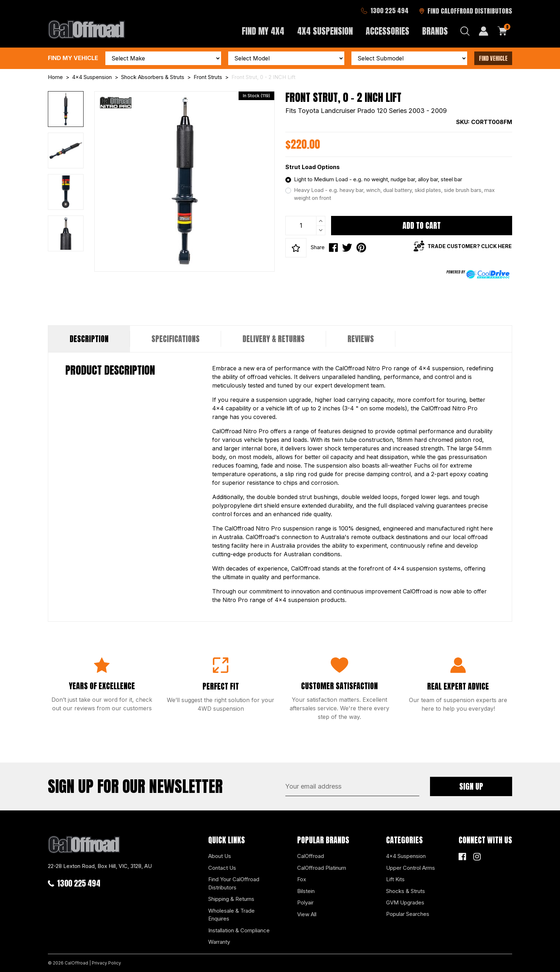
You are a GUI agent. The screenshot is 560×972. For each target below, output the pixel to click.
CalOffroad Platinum (322, 868)
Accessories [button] (387, 31)
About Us (220, 856)
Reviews (361, 339)
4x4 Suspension (406, 856)
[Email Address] (352, 786)
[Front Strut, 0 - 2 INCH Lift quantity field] (305, 226)
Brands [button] (435, 31)
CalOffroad (311, 856)
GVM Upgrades (405, 902)
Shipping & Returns (231, 899)
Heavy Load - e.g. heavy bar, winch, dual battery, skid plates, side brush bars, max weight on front (394, 194)
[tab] (89, 339)
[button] (296, 248)
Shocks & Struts (406, 891)
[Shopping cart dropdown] (502, 31)
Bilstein (306, 891)
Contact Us (222, 868)
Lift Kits (395, 879)
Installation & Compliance (239, 930)
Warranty (219, 942)
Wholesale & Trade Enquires (231, 915)
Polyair (305, 902)
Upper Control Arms (411, 868)
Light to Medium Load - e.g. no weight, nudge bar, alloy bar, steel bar (378, 179)
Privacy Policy (106, 963)
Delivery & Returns (274, 339)
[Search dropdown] (465, 31)
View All (307, 914)
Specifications (176, 339)
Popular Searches (408, 914)
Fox (302, 879)
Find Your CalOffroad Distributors (234, 883)
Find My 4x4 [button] (263, 31)
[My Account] (484, 31)
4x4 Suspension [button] (325, 31)
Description (89, 339)
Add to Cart (422, 225)
